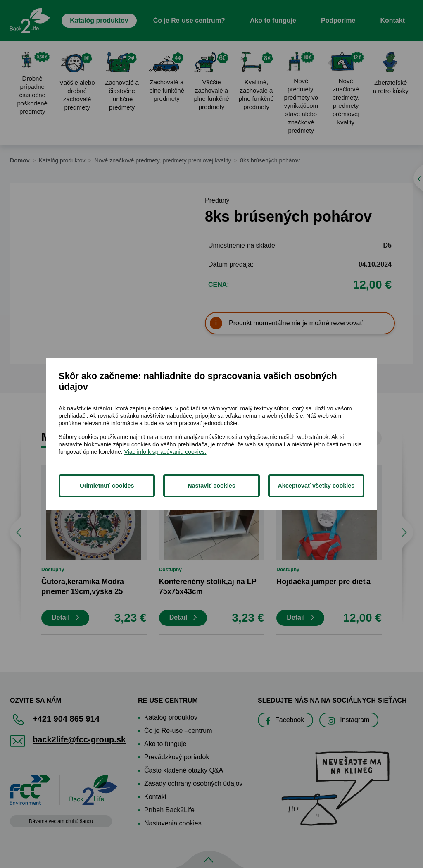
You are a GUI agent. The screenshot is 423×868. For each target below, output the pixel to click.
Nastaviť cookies (211, 486)
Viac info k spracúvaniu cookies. (165, 452)
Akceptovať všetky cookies (316, 486)
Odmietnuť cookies (107, 486)
